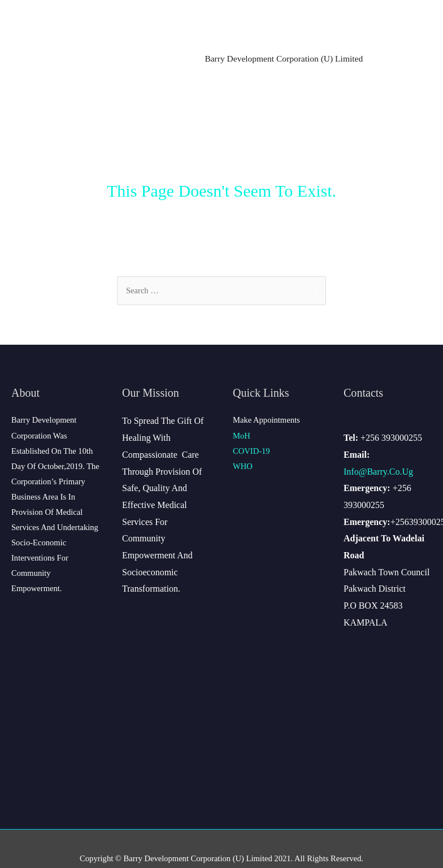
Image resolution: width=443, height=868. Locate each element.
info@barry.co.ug (378, 472)
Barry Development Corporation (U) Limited (284, 58)
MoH (242, 436)
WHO (243, 466)
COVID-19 (251, 451)
